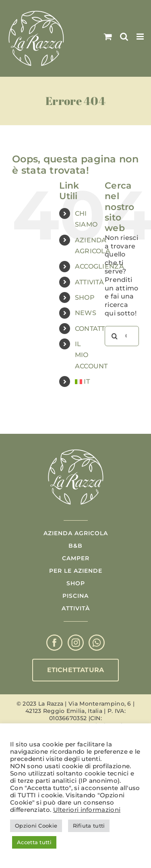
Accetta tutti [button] (34, 842)
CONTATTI (91, 329)
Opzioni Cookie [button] (36, 826)
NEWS (86, 313)
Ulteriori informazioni (87, 810)
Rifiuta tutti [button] (89, 826)
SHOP (85, 297)
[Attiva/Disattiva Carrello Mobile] (108, 37)
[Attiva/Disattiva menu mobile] (141, 37)
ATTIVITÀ (89, 282)
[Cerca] (115, 336)
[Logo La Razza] (76, 450)
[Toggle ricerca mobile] (124, 37)
